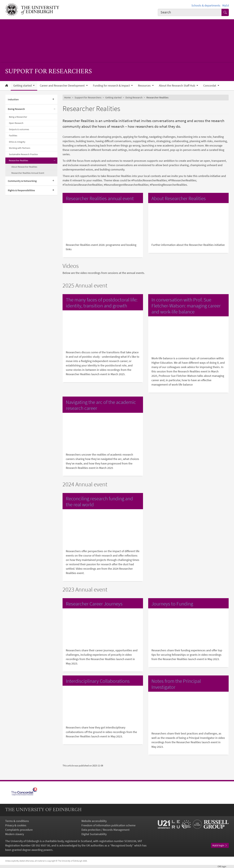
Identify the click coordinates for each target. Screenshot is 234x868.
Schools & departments (206, 5)
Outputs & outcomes (19, 129)
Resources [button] (145, 86)
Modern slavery (15, 834)
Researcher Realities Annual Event (28, 173)
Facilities (13, 135)
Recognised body (122, 845)
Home (67, 97)
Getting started (113, 97)
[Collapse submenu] (54, 109)
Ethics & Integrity (17, 142)
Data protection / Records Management (105, 830)
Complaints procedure (19, 830)
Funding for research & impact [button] (112, 86)
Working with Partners (20, 148)
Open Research (16, 123)
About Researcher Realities (24, 167)
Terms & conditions (17, 821)
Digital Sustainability (94, 834)
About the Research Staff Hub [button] (177, 86)
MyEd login (220, 845)
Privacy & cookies (16, 825)
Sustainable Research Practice (23, 154)
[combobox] (190, 12)
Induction (13, 99)
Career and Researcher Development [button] (63, 86)
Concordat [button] (210, 86)
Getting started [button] (23, 86)
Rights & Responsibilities (21, 190)
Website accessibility (94, 821)
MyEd (226, 5)
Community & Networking (22, 181)
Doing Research (16, 109)
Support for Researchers (88, 97)
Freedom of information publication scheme (108, 825)
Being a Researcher (18, 117)
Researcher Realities (18, 160)
